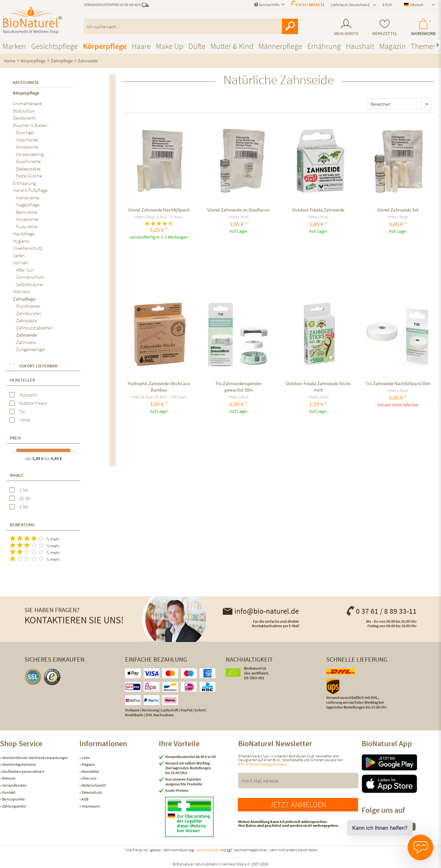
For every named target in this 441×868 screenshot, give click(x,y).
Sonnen (20, 262)
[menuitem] (346, 27)
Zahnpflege (24, 299)
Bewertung (22, 525)
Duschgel (25, 132)
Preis (15, 438)
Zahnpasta (26, 320)
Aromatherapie (27, 103)
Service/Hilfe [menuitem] (267, 5)
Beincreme (27, 212)
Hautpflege (24, 234)
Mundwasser (28, 306)
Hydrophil (28, 395)
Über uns (89, 778)
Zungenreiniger (31, 349)
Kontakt (9, 792)
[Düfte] (197, 46)
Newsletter (90, 771)
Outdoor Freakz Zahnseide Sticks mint (318, 387)
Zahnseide (26, 335)
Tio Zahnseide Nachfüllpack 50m (398, 383)
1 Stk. (24, 490)
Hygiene (21, 241)
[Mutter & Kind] (232, 46)
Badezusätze (28, 169)
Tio (22, 411)
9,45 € (56, 458)
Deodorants (24, 118)
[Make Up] (170, 46)
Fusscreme (27, 226)
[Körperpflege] (105, 46)
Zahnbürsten (29, 313)
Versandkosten (14, 785)
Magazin (88, 764)
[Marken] (14, 46)
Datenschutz (91, 792)
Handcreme (27, 198)
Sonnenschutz (30, 277)
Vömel (25, 420)
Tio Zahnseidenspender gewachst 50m (239, 387)
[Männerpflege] (280, 46)
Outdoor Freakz (33, 403)
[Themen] (424, 46)
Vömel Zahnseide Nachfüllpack (159, 210)
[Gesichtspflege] (54, 46)
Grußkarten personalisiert (23, 771)
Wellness (22, 291)
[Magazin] (392, 46)
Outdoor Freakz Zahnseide (318, 210)
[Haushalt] (360, 46)
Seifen (19, 255)
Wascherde (27, 140)
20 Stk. (25, 498)
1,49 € (38, 458)
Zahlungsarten (14, 806)
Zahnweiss (26, 342)
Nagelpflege (28, 205)
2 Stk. (24, 507)
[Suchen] (290, 26)
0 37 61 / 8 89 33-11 (381, 611)
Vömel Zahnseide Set (398, 210)
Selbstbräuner (30, 284)
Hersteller (22, 380)
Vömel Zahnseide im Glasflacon (239, 210)
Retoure (9, 778)
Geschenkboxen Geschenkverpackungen (35, 758)
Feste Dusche (29, 176)
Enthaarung (24, 183)
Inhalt (17, 475)
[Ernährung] (324, 46)
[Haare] (141, 46)
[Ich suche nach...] (191, 26)
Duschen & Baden (30, 125)
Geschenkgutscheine (19, 764)
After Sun (25, 270)
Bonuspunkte (13, 799)
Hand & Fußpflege (30, 190)
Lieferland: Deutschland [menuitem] (350, 5)
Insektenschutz (28, 248)
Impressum (90, 806)
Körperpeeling (30, 154)
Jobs (85, 758)
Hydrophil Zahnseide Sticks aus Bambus (159, 387)
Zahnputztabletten (34, 328)
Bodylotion (24, 111)
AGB (85, 799)
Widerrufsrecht (93, 785)
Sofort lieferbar (38, 366)
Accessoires (27, 147)
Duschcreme (28, 161)
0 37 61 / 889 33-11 (310, 5)
